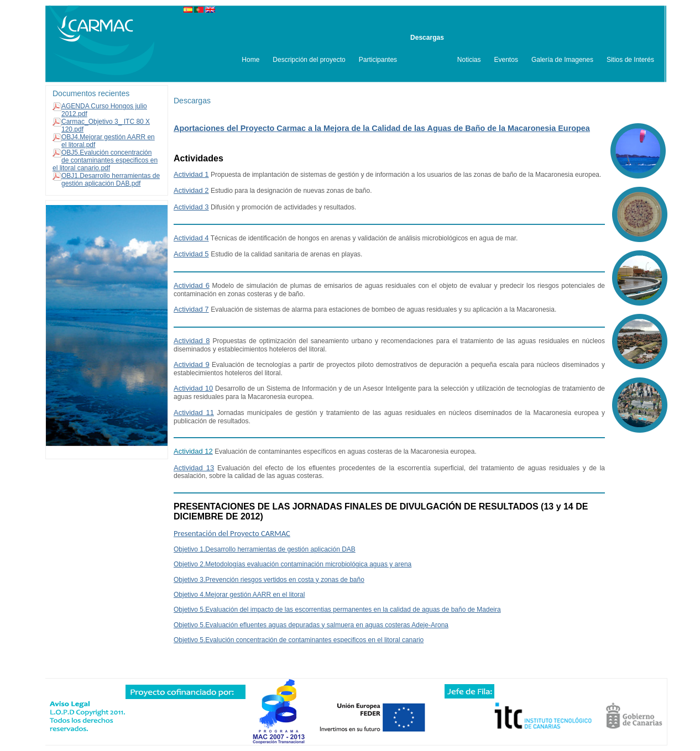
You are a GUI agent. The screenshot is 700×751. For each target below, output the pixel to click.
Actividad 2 (191, 190)
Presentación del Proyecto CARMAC (232, 533)
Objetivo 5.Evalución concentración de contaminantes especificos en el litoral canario (299, 640)
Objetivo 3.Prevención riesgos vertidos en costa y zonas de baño (269, 580)
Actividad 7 (191, 309)
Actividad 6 (192, 285)
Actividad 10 (193, 388)
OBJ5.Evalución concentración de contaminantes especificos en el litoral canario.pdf (105, 160)
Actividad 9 (192, 364)
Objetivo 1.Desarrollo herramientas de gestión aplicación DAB (265, 549)
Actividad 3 (191, 207)
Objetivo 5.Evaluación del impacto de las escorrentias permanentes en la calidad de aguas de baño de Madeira (337, 610)
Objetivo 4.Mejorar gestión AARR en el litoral (239, 595)
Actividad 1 (191, 174)
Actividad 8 (192, 341)
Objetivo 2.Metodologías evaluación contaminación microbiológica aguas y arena (292, 564)
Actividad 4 (191, 238)
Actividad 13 (194, 468)
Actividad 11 (194, 413)
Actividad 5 (191, 254)
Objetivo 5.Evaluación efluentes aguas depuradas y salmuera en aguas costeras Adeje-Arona (311, 625)
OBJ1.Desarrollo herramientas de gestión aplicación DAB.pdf (111, 180)
